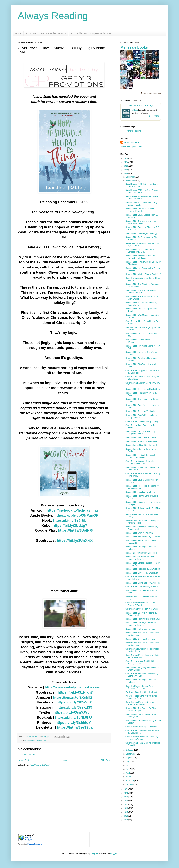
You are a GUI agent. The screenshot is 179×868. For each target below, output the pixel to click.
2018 (126, 801)
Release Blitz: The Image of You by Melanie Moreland (141, 222)
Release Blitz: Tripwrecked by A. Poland (143, 537)
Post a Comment (29, 755)
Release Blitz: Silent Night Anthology (141, 233)
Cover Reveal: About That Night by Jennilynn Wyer (140, 662)
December (131, 177)
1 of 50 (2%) (154, 116)
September (131, 754)
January (130, 784)
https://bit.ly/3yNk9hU (73, 717)
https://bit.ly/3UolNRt (76, 530)
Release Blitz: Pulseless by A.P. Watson (143, 569)
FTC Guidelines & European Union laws (91, 33)
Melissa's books (134, 47)
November (131, 181)
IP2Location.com (34, 844)
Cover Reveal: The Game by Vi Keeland (143, 587)
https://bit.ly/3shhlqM (73, 722)
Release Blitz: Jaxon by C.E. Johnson (142, 437)
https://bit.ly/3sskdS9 (74, 707)
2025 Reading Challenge (141, 105)
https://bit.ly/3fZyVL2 (74, 702)
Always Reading (53, 16)
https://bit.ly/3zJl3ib (70, 520)
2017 (126, 805)
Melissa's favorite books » (151, 93)
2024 (126, 166)
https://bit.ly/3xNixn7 (75, 692)
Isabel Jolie (41, 741)
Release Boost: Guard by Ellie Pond (141, 445)
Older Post (105, 760)
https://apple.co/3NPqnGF (76, 515)
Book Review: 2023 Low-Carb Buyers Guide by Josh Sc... (142, 191)
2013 (126, 820)
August (129, 758)
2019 (126, 797)
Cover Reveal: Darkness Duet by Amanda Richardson (140, 703)
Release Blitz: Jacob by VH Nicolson (141, 411)
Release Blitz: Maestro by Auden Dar (141, 441)
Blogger (114, 853)
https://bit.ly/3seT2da (75, 727)
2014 (126, 816)
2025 (126, 162)
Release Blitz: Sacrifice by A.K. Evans (142, 492)
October (130, 750)
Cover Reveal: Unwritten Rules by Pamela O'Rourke (140, 604)
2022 (126, 174)
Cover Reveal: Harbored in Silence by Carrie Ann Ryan (142, 675)
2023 (126, 170)
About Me (31, 33)
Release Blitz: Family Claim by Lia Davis (143, 619)
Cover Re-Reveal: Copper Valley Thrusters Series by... (139, 687)
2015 (126, 812)
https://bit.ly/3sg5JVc (71, 712)
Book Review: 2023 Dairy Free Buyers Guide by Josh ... (142, 185)
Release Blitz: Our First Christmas (140, 639)
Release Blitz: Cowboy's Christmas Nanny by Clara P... (141, 624)
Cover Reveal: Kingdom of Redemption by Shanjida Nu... (142, 650)
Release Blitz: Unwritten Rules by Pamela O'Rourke (140, 210)
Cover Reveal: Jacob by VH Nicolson (141, 727)
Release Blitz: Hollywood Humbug (140, 629)
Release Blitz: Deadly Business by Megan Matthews (140, 433)
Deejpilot (94, 853)
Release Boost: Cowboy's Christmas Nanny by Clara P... (141, 558)
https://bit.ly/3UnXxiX (75, 541)
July (128, 762)
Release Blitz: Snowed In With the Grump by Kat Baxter (140, 257)
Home (18, 33)
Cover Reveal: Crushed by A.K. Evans (142, 609)
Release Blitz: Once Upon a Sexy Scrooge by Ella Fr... (140, 251)
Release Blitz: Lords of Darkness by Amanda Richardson (141, 456)
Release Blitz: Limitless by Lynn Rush (142, 573)
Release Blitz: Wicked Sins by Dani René (143, 274)
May (128, 769)
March (129, 777)
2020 (126, 793)
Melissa (135, 110)
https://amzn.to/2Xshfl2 (73, 697)
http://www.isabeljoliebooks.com (73, 687)
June (128, 765)
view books (156, 119)
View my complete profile (131, 147)
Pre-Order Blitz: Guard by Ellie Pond (141, 692)
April (128, 773)
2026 (126, 158)
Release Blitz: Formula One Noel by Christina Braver (141, 292)
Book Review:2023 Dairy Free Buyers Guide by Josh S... (142, 197)
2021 (126, 789)
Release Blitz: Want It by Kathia (139, 533)
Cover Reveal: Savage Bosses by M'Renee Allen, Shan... (140, 462)
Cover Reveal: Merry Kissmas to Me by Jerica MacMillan (142, 656)
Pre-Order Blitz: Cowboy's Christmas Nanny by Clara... (141, 697)
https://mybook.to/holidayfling (72, 510)
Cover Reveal (31, 741)
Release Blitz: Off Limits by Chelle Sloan (143, 389)
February (130, 781)
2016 (126, 808)
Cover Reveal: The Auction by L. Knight (142, 421)
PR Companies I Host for (53, 33)
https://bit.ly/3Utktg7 (70, 525)
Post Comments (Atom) (40, 765)
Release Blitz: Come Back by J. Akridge (143, 583)
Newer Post (24, 760)
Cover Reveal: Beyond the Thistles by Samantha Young (142, 738)
